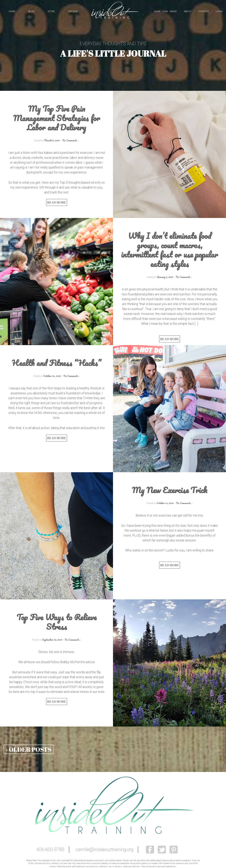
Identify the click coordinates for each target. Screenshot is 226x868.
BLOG (31, 11)
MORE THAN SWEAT (166, 11)
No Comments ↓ (71, 140)
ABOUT (188, 11)
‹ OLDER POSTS (29, 749)
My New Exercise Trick (170, 490)
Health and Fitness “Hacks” (56, 363)
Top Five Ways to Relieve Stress (57, 622)
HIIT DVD (73, 11)
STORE (51, 11)
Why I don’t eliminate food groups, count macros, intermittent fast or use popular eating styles (169, 250)
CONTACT (204, 11)
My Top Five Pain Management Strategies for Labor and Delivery (57, 118)
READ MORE (57, 202)
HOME (12, 11)
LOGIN (219, 11)
